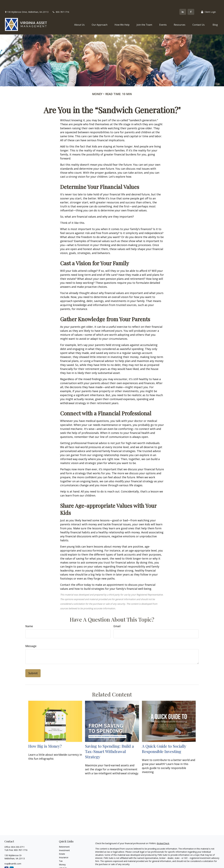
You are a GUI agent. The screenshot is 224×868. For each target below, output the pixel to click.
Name (29, 617)
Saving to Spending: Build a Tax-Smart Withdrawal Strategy (109, 742)
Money (62, 856)
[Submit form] (33, 664)
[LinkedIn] (183, 3)
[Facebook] (191, 3)
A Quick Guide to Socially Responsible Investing (164, 740)
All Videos (64, 866)
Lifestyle (63, 859)
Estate (62, 845)
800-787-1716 (61, 3)
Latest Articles (66, 863)
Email (117, 617)
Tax (61, 852)
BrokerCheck (163, 834)
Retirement (64, 838)
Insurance (64, 849)
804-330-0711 (18, 838)
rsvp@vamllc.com (13, 855)
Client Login (208, 3)
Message (31, 637)
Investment (64, 841)
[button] (79, 16)
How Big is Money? (45, 737)
